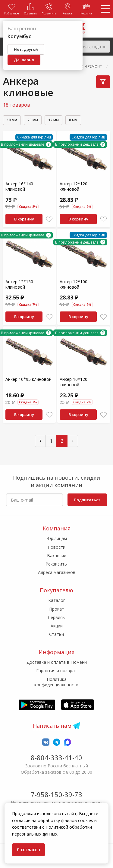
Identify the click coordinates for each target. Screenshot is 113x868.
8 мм (73, 120)
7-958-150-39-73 (56, 794)
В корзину (24, 219)
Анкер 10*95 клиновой (28, 379)
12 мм (53, 120)
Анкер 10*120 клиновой (74, 382)
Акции (57, 626)
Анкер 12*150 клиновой (19, 284)
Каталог (57, 600)
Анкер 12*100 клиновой (74, 284)
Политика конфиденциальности (56, 682)
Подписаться (87, 500)
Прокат (57, 609)
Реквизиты (56, 564)
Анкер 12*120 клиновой (74, 186)
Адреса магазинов (57, 572)
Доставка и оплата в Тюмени (57, 662)
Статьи (56, 634)
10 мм (12, 120)
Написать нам (52, 726)
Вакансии (57, 555)
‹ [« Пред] (40, 440)
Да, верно (24, 60)
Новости (56, 547)
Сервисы (57, 617)
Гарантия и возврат (57, 671)
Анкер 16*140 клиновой (19, 186)
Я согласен (28, 850)
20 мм (33, 120)
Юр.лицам (57, 538)
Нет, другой (26, 49)
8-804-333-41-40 (56, 757)
